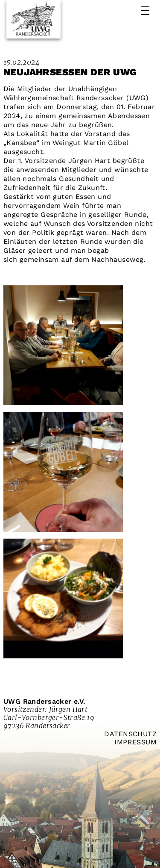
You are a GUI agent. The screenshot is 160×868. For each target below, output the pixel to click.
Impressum (135, 742)
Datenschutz (130, 734)
